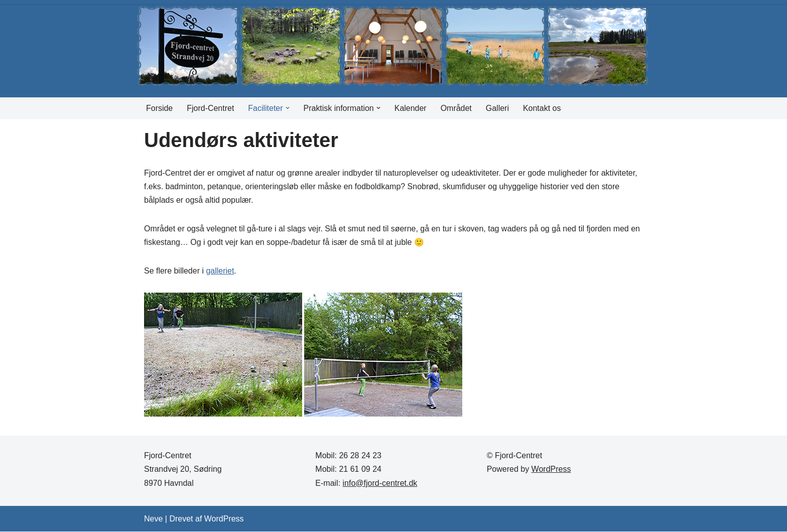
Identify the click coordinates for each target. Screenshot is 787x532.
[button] (288, 108)
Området (457, 108)
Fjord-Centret (210, 108)
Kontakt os (543, 108)
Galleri (498, 108)
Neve (153, 519)
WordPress (551, 470)
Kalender (411, 108)
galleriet (220, 271)
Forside (159, 108)
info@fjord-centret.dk (380, 483)
